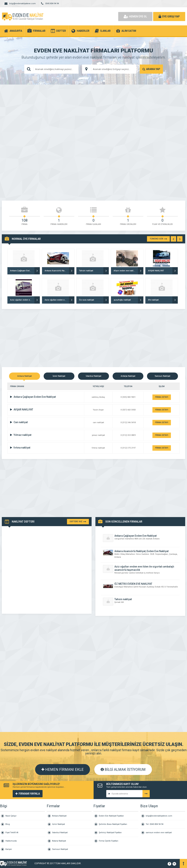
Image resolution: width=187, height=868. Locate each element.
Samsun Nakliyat (60, 849)
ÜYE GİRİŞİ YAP (169, 17)
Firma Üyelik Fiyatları (109, 841)
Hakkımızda (11, 841)
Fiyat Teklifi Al (12, 833)
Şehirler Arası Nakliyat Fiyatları (113, 824)
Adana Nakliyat (59, 841)
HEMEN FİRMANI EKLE (63, 770)
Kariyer (9, 849)
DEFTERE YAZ (78, 522)
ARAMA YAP (151, 69)
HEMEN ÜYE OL (135, 17)
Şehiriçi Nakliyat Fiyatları (110, 833)
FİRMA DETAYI (162, 397)
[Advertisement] (93, 115)
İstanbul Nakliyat (60, 833)
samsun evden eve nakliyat (159, 833)
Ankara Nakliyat (59, 816)
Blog (8, 824)
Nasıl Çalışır (11, 816)
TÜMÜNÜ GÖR (158, 239)
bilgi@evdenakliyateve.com (159, 816)
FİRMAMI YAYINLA (28, 794)
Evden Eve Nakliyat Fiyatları (111, 816)
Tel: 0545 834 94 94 (155, 824)
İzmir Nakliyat (58, 824)
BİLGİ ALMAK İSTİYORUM (123, 770)
